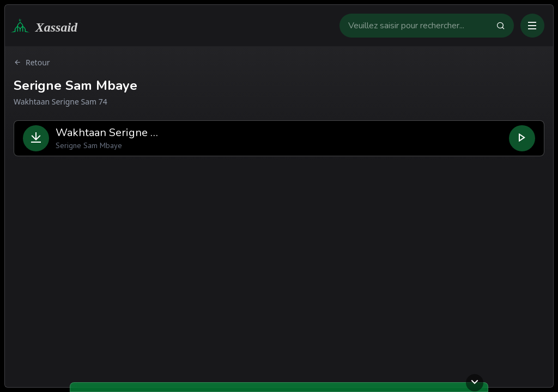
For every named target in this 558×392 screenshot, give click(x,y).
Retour (32, 63)
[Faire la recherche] (505, 26)
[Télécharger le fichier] (36, 138)
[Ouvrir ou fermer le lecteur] (475, 383)
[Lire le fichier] (522, 138)
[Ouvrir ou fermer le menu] (532, 26)
